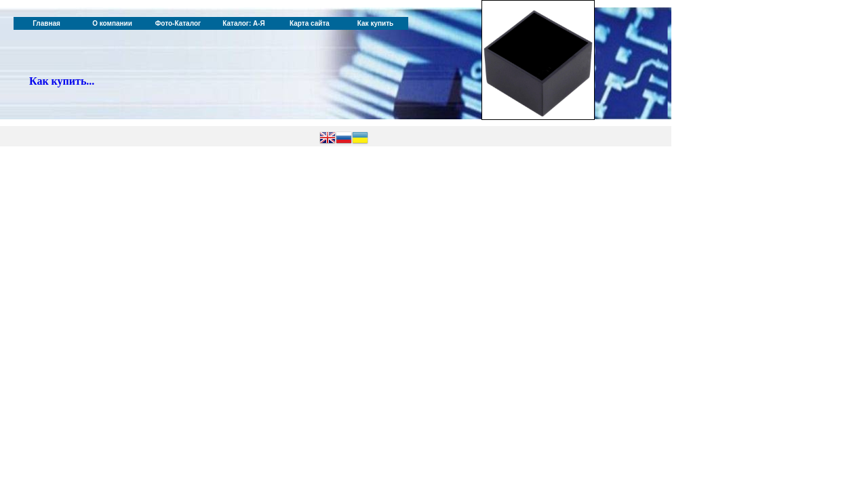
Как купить (375, 23)
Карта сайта (310, 23)
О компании (112, 23)
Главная (46, 23)
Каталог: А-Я (244, 23)
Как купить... (62, 81)
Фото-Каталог (178, 23)
